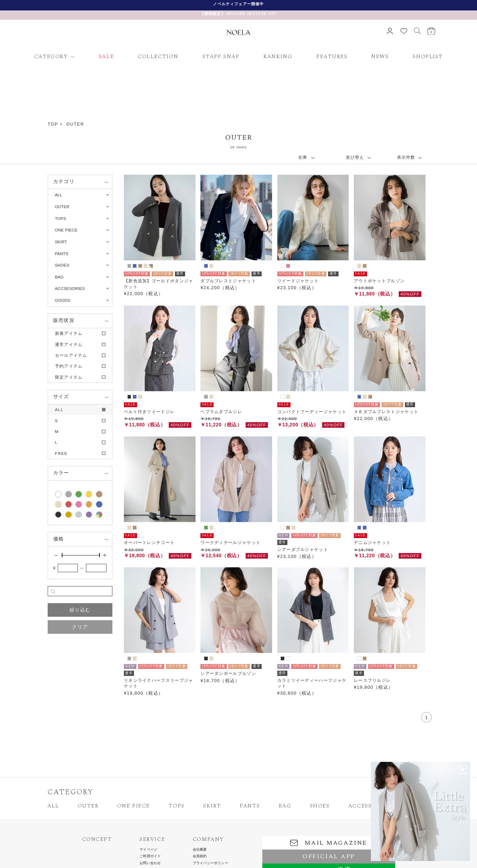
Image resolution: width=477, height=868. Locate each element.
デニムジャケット (372, 542)
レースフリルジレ (372, 680)
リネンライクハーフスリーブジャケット (159, 683)
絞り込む (80, 610)
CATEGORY (51, 57)
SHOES (320, 806)
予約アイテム (69, 366)
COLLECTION (158, 57)
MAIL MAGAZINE (329, 843)
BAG (285, 806)
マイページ (148, 850)
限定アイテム (69, 377)
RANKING (278, 57)
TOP (53, 124)
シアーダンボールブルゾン (228, 673)
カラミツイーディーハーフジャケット (312, 683)
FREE (61, 453)
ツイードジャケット (298, 281)
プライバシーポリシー (210, 863)
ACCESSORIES (369, 806)
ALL (59, 195)
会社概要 (200, 850)
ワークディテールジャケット (230, 542)
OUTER (75, 124)
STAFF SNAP (221, 57)
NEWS (380, 57)
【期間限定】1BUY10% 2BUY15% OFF (238, 13)
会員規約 (200, 856)
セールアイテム (71, 355)
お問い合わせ (150, 863)
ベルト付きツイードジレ (149, 412)
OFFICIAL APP (329, 856)
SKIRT (212, 806)
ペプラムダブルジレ (221, 412)
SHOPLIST (428, 57)
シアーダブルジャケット (303, 549)
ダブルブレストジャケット (228, 281)
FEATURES (332, 57)
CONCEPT (97, 839)
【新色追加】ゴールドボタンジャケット (159, 283)
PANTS (250, 806)
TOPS (176, 806)
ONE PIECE (134, 806)
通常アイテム (69, 344)
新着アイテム (69, 333)
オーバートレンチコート (149, 542)
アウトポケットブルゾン (379, 281)
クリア (80, 627)
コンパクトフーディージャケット (312, 412)
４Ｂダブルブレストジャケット (386, 412)
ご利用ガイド (150, 856)
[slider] (62, 555)
